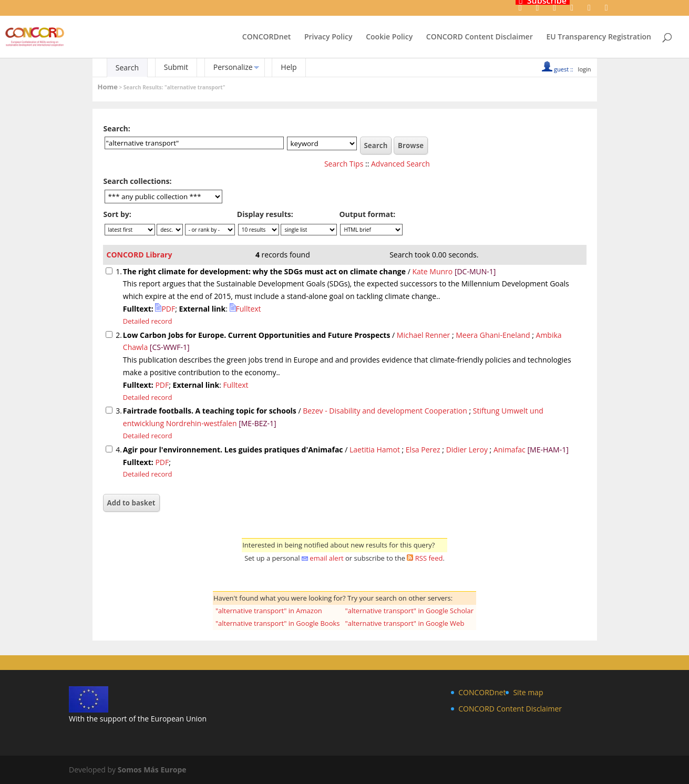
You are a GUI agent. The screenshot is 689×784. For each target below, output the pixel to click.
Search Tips (344, 164)
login (585, 69)
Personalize (233, 67)
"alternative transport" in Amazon (269, 611)
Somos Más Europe (152, 770)
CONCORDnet (266, 37)
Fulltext (245, 309)
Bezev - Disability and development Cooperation (385, 411)
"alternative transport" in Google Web (405, 623)
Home (108, 87)
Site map (528, 692)
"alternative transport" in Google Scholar (410, 611)
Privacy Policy (328, 37)
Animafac (510, 450)
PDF (165, 309)
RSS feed (429, 558)
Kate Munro (432, 271)
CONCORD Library (140, 255)
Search (127, 68)
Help (289, 67)
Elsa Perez (423, 450)
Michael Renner (424, 335)
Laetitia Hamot (375, 450)
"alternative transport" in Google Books (278, 623)
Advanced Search (400, 164)
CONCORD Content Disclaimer (480, 37)
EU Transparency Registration (599, 37)
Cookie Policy (389, 37)
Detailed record (148, 321)
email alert (326, 558)
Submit (176, 67)
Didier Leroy (467, 450)
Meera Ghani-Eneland (493, 335)
